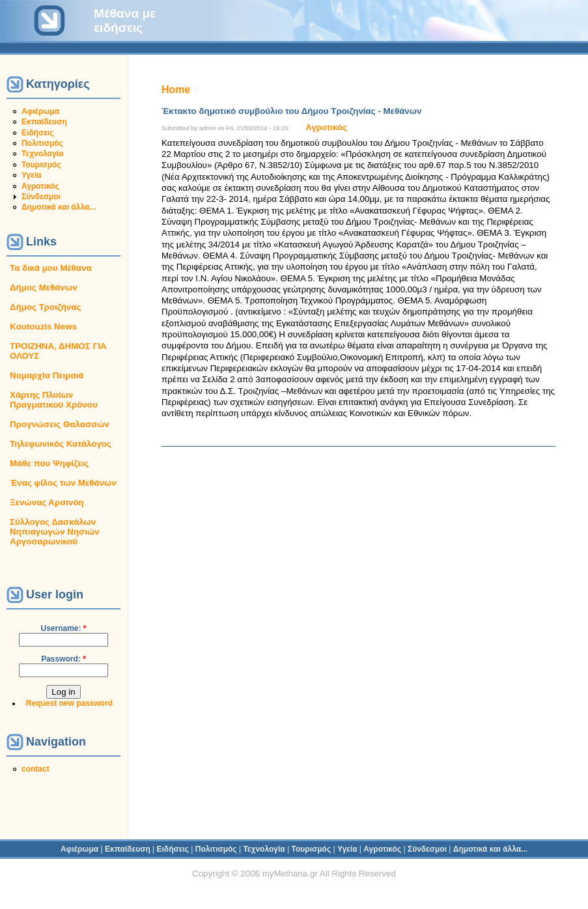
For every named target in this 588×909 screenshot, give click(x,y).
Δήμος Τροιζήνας (45, 307)
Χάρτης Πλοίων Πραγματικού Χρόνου (54, 400)
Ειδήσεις (37, 133)
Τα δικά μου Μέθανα (51, 268)
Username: (63, 628)
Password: (63, 659)
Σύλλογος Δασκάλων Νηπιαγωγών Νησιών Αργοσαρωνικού (55, 532)
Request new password (69, 703)
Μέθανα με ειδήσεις (125, 21)
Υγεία (32, 175)
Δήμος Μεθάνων (44, 287)
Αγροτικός (40, 186)
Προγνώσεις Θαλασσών (60, 424)
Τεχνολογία (42, 154)
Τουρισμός (41, 165)
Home (176, 90)
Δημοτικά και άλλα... (59, 207)
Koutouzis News (43, 327)
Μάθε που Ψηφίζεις (49, 463)
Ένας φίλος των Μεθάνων (63, 483)
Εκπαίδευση (44, 122)
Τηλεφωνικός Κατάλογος (61, 444)
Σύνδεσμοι (41, 197)
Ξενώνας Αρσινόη (47, 502)
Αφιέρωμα (40, 111)
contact (35, 769)
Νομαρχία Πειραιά (47, 375)
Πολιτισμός (42, 143)
